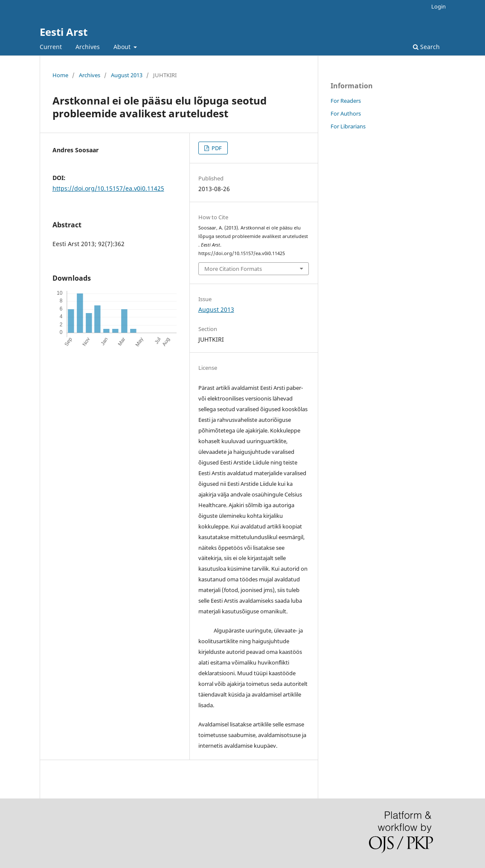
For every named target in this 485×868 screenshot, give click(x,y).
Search (426, 47)
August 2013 (127, 75)
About (123, 47)
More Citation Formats (233, 269)
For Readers (346, 101)
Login (439, 6)
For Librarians (348, 126)
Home (60, 75)
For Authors (346, 113)
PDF (216, 148)
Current (51, 47)
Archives (88, 47)
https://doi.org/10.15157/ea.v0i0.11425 (108, 188)
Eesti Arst (64, 32)
